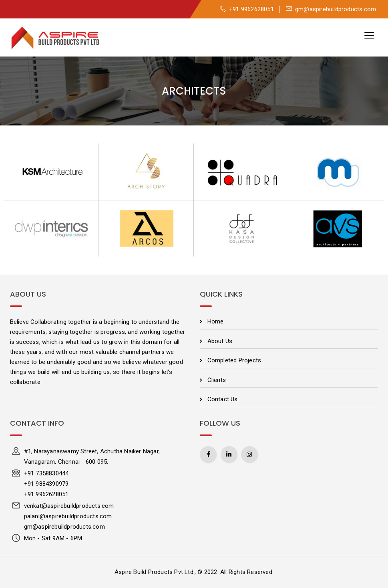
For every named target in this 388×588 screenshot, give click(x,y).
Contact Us (223, 399)
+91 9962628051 (247, 9)
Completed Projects (234, 360)
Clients (217, 380)
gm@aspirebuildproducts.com (331, 9)
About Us (220, 341)
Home (216, 321)
